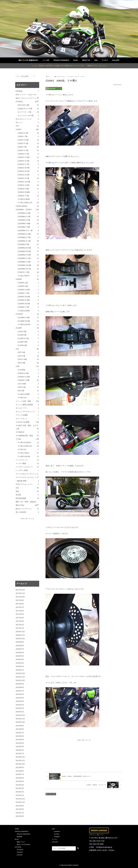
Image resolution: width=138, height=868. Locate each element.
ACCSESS (18, 847)
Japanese (51, 89)
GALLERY (55, 842)
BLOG (17, 839)
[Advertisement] (84, 755)
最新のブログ (21, 842)
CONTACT (20, 852)
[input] (24, 76)
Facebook (57, 831)
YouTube (56, 834)
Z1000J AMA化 (51, 794)
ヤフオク (55, 839)
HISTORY (20, 855)
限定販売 (19, 837)
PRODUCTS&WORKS (22, 831)
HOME (17, 829)
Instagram (57, 837)
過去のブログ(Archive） (24, 844)
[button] (34, 76)
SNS (53, 829)
